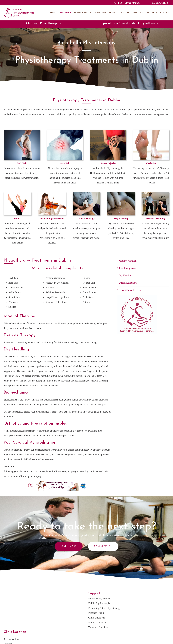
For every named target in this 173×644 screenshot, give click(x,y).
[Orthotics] (151, 131)
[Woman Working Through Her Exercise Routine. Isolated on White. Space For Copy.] (18, 193)
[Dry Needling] (121, 193)
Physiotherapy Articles (99, 598)
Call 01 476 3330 (126, 3)
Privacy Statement (97, 622)
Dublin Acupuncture (129, 283)
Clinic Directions (97, 618)
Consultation (103, 546)
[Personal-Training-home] (155, 193)
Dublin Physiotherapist (99, 603)
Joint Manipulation (128, 268)
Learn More (69, 546)
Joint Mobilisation (128, 261)
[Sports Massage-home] (86, 193)
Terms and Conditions (99, 627)
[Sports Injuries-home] (108, 131)
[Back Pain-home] (22, 131)
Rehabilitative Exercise (130, 290)
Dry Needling (125, 275)
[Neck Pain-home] (65, 131)
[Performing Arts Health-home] (52, 193)
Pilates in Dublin (96, 613)
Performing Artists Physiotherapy (104, 608)
